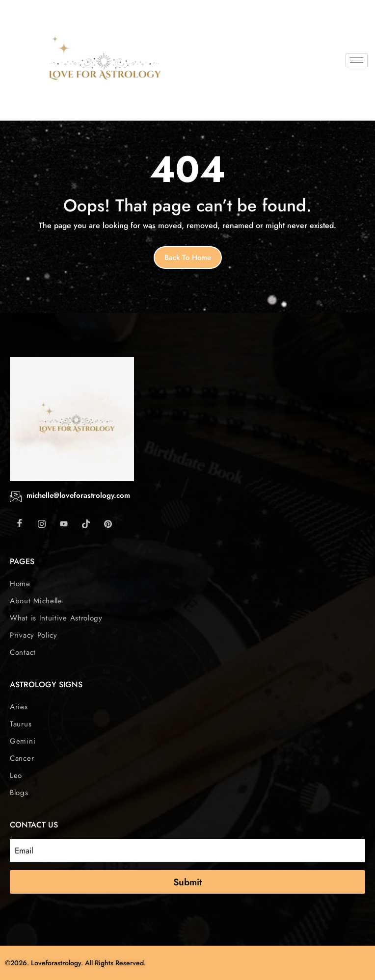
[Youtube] (64, 523)
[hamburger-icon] (357, 60)
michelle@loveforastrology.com (78, 495)
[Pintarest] (108, 523)
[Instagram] (42, 523)
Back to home (188, 258)
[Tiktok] (86, 523)
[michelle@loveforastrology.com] (16, 497)
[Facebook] (20, 523)
